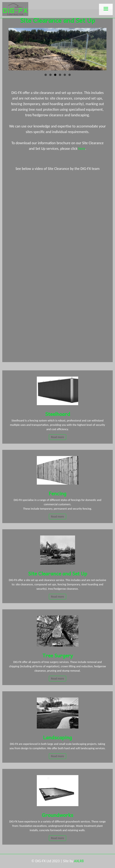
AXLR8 (79, 861)
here (82, 149)
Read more (58, 437)
